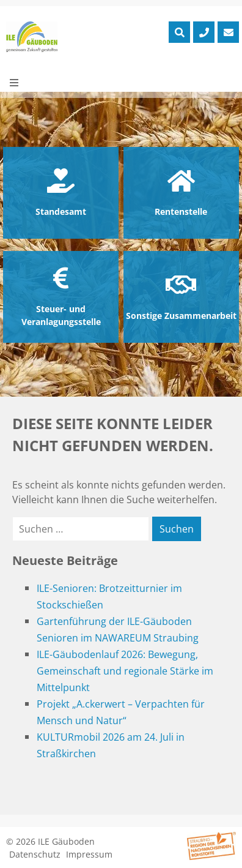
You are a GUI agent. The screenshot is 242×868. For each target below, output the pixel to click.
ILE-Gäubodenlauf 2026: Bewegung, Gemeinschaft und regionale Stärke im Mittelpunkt (125, 671)
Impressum (89, 854)
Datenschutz (35, 854)
